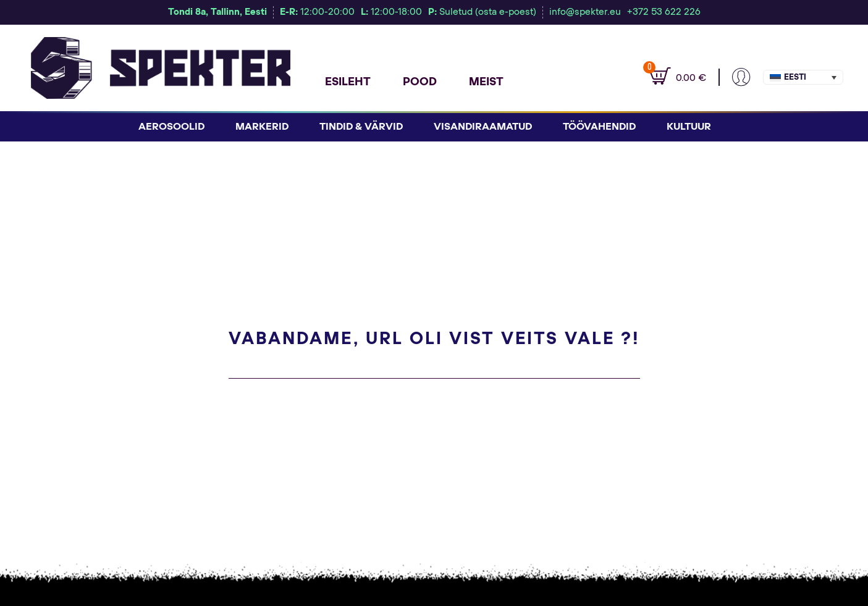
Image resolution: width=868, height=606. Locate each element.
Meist (486, 82)
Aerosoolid (171, 127)
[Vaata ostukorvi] (672, 77)
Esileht (348, 82)
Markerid (262, 127)
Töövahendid (599, 127)
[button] (803, 77)
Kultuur (689, 127)
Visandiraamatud (483, 127)
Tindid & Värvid (361, 127)
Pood (420, 82)
